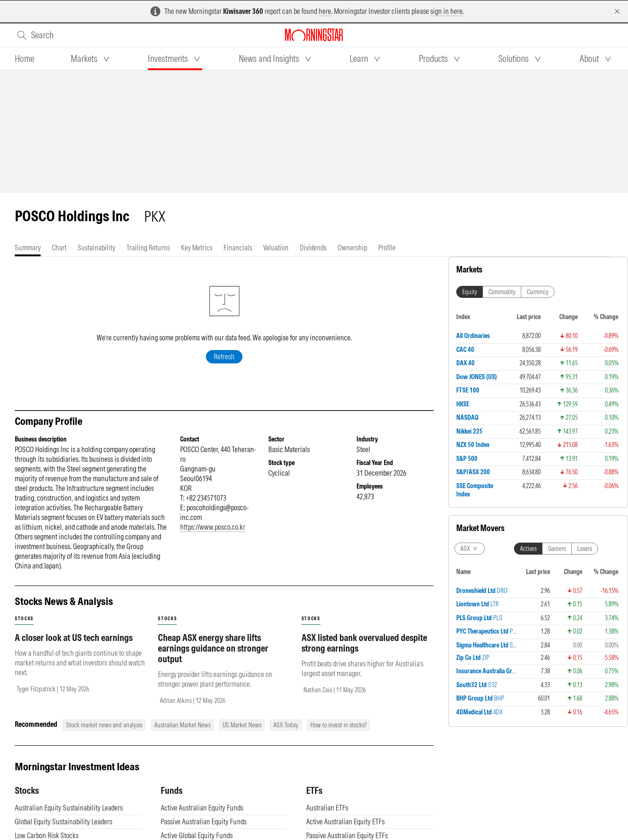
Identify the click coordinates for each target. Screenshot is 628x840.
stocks (24, 628)
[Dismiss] (617, 11)
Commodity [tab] (502, 292)
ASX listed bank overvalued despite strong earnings (364, 652)
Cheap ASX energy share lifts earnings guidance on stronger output (213, 657)
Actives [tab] (528, 549)
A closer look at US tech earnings (74, 647)
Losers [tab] (585, 549)
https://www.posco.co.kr (213, 536)
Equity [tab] (470, 292)
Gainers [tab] (557, 549)
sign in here (447, 11)
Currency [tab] (538, 292)
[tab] (24, 59)
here (325, 11)
